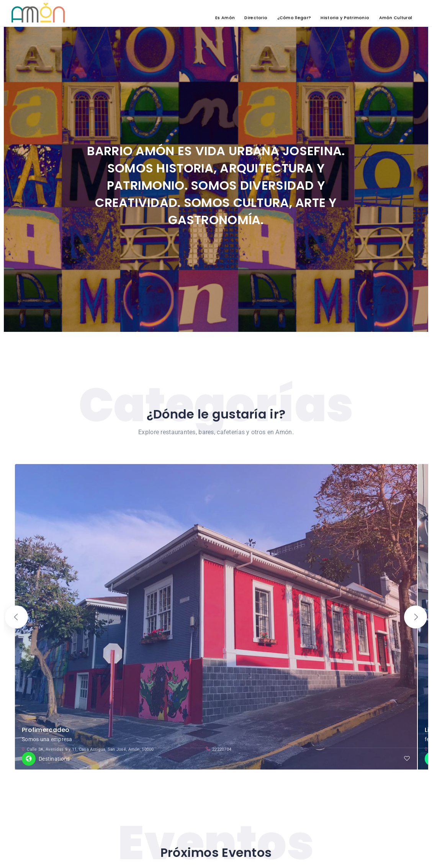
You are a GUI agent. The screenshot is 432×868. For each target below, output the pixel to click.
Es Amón (225, 17)
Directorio (256, 17)
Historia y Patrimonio (345, 17)
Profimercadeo (46, 716)
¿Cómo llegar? (294, 17)
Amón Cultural (396, 17)
